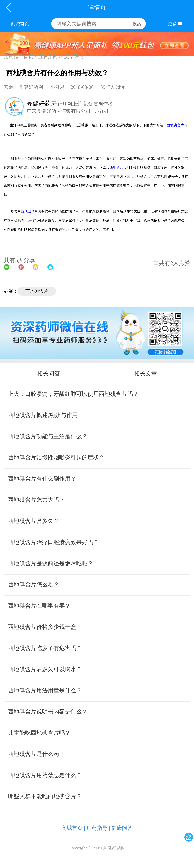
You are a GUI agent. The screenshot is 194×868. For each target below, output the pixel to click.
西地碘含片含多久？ (34, 521)
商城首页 (20, 24)
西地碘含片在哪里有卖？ (39, 606)
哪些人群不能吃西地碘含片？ (45, 796)
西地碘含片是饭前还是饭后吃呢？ (51, 563)
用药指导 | (98, 828)
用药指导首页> (20, 57)
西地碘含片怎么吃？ (34, 584)
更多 (172, 24)
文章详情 (74, 57)
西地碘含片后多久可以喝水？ (45, 669)
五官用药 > (50, 57)
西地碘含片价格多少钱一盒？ (45, 627)
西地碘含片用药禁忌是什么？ (45, 775)
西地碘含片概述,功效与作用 (43, 415)
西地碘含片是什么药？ (36, 754)
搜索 (137, 24)
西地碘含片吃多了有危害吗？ (45, 648)
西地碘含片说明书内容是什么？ (48, 712)
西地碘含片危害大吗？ (36, 500)
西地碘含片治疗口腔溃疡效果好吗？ (53, 542)
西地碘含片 (175, 125)
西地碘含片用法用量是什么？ (45, 690)
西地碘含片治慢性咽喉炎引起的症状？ (56, 457)
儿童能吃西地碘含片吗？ (39, 733)
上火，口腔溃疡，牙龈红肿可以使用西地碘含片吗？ (73, 394)
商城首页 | (73, 828)
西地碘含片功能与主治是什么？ (48, 436)
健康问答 (122, 828)
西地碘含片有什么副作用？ (42, 479)
